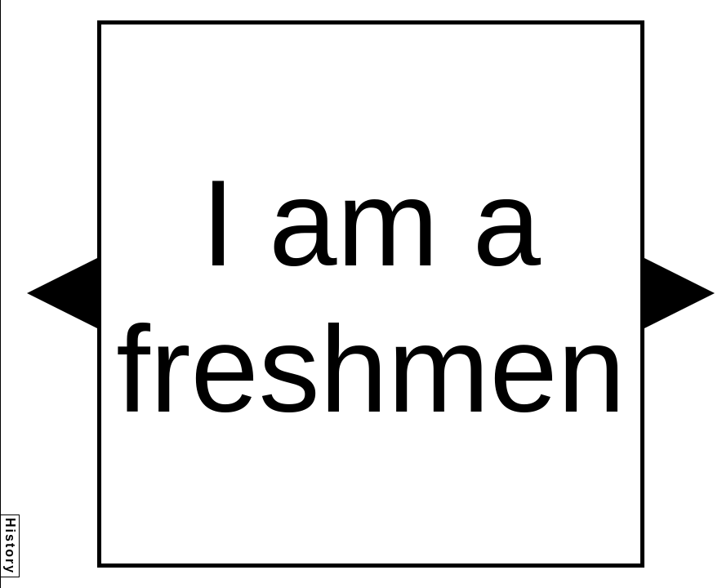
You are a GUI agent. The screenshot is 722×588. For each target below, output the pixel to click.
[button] (62, 293)
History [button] (10, 546)
